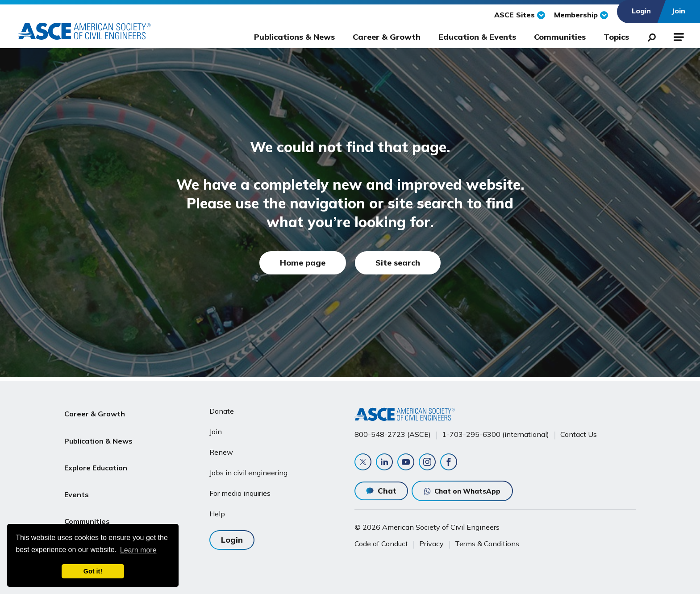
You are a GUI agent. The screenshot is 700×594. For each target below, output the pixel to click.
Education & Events (477, 37)
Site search (398, 263)
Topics (616, 37)
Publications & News (294, 37)
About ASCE (86, 515)
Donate (222, 407)
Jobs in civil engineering (248, 469)
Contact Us (579, 431)
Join (216, 428)
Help (217, 510)
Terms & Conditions (487, 544)
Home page (303, 263)
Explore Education (96, 450)
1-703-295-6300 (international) (496, 431)
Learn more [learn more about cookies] (138, 550)
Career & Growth (387, 37)
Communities (560, 37)
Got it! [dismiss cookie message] (93, 571)
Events (77, 472)
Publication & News (98, 429)
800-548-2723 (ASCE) (393, 431)
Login (232, 535)
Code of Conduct (381, 544)
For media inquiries (240, 490)
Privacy (431, 544)
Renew (221, 449)
